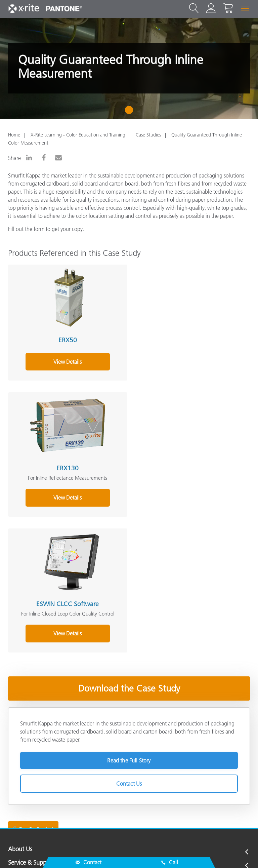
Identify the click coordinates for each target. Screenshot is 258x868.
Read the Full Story (129, 630)
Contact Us (129, 653)
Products (19, 745)
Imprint (167, 853)
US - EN (131, 825)
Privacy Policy (61, 853)
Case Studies (148, 135)
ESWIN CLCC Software (66, 473)
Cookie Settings (132, 853)
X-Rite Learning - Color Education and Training (78, 135)
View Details (66, 368)
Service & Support (31, 732)
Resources (21, 759)
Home (14, 135)
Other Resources (29, 772)
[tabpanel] (129, 68)
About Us (20, 719)
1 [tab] (131, 112)
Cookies (95, 853)
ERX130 (187, 339)
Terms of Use (200, 853)
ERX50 (66, 339)
